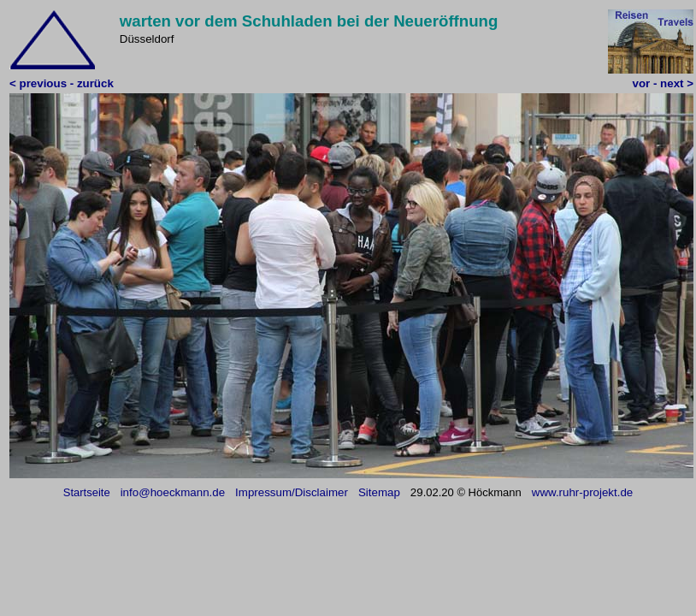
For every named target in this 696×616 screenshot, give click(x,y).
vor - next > (663, 83)
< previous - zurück (62, 83)
